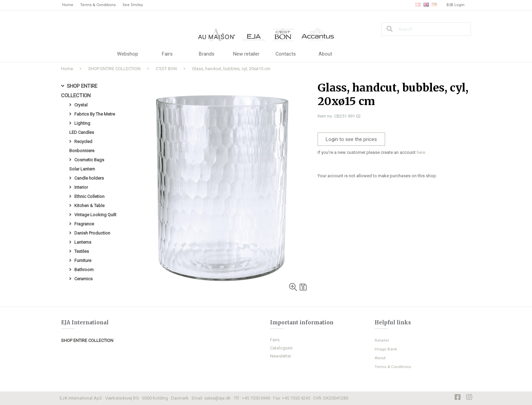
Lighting (82, 123)
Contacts (286, 54)
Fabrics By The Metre (95, 114)
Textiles (82, 251)
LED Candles (82, 132)
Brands (207, 54)
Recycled (83, 141)
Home (68, 5)
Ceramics (83, 279)
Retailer (382, 340)
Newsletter (281, 356)
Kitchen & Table (89, 206)
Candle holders (89, 178)
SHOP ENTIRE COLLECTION (114, 69)
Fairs (167, 54)
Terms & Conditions (98, 5)
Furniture (83, 260)
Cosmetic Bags (89, 160)
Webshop (128, 54)
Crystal (81, 105)
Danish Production (92, 233)
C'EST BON (166, 69)
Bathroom (84, 270)
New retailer (246, 54)
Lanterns (83, 242)
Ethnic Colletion (89, 196)
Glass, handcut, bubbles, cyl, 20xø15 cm (231, 69)
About (325, 54)
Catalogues (281, 348)
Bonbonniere (82, 151)
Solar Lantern (82, 169)
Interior (81, 187)
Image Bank (386, 349)
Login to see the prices (351, 139)
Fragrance (84, 224)
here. (421, 152)
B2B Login (455, 5)
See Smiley (133, 5)
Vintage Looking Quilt (95, 215)
